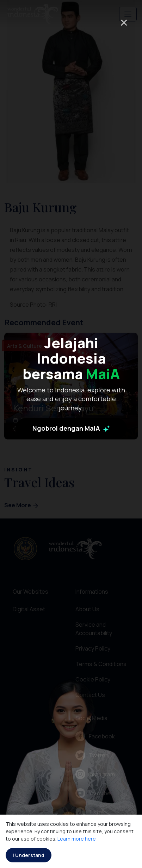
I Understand (29, 855)
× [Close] (124, 22)
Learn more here (77, 839)
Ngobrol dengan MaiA (71, 480)
